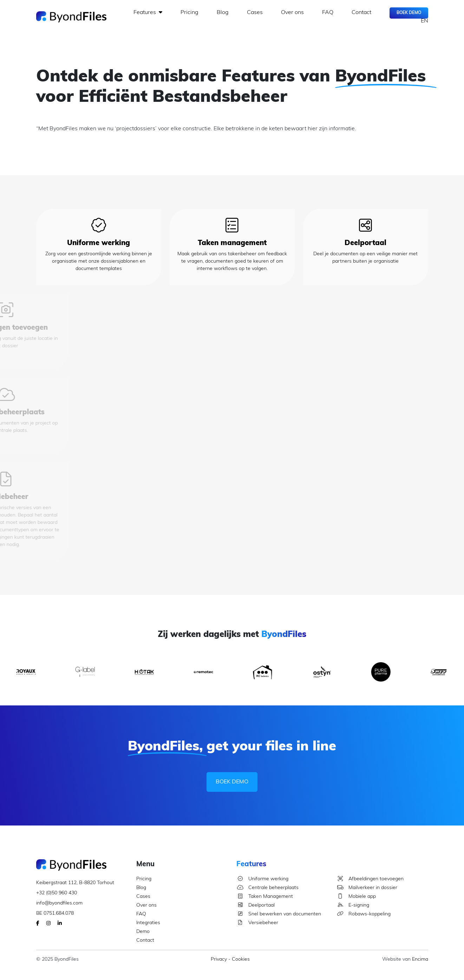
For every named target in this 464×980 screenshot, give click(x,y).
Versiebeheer (257, 923)
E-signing (353, 905)
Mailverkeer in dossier (367, 888)
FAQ (328, 13)
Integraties (148, 923)
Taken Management (265, 897)
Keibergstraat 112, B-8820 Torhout (75, 883)
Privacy (219, 959)
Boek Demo (409, 13)
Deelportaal (256, 905)
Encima (420, 959)
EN (424, 21)
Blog (223, 13)
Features (148, 12)
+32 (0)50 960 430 (57, 893)
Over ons (292, 13)
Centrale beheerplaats (267, 888)
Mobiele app (356, 897)
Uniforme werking (262, 879)
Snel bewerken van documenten (279, 914)
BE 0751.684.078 (55, 913)
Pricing (189, 13)
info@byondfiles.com (59, 903)
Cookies (241, 959)
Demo (143, 932)
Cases (255, 13)
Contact (361, 13)
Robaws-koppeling (364, 914)
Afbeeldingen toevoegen (370, 879)
